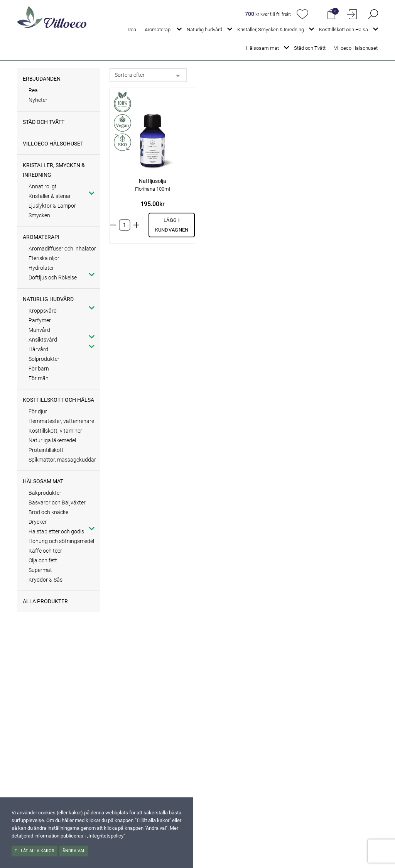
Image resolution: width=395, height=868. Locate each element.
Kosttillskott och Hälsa (344, 30)
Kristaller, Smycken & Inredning (271, 30)
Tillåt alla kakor (35, 851)
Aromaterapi (158, 30)
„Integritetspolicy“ (106, 836)
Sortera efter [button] (130, 75)
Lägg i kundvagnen (172, 225)
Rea (132, 30)
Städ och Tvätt (310, 48)
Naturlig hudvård (204, 30)
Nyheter (38, 100)
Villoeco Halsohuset (356, 48)
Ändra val (74, 851)
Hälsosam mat (262, 48)
